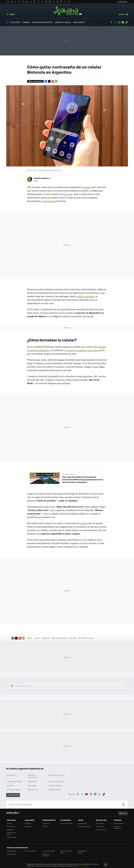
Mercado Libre (33, 790)
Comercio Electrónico (15, 781)
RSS (99, 794)
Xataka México (12, 851)
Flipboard (53, 81)
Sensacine (46, 823)
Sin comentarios (36, 81)
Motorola (68, 194)
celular (87, 187)
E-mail (56, 81)
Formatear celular (87, 638)
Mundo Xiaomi (12, 837)
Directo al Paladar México (66, 852)
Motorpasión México (82, 852)
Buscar (123, 805)
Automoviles (32, 785)
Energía (26, 22)
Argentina (10, 785)
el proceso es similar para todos (81, 350)
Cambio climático (55, 790)
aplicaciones (49, 201)
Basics (38, 638)
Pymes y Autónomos (118, 827)
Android (47, 638)
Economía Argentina (14, 790)
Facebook (111, 22)
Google (83, 523)
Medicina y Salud (63, 22)
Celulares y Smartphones (33, 776)
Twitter (115, 22)
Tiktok (127, 22)
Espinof (45, 826)
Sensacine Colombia (46, 855)
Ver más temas (13, 795)
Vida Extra (28, 826)
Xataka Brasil (11, 854)
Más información (83, 866)
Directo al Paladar (66, 823)
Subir (121, 813)
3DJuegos (28, 823)
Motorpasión (82, 823)
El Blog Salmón (119, 823)
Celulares (15, 22)
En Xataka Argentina (69, 474)
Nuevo (122, 14)
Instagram (119, 22)
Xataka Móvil (11, 826)
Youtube (123, 22)
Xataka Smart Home (11, 833)
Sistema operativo (60, 638)
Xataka (9, 823)
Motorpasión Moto (84, 826)
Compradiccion (101, 829)
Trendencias (100, 823)
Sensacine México (49, 851)
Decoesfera (100, 826)
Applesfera (10, 829)
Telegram (95, 794)
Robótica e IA (11, 775)
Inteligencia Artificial (42, 22)
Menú (12, 14)
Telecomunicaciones (56, 781)
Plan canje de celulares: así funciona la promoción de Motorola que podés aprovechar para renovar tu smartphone (83, 480)
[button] (43, 178)
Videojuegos (79, 22)
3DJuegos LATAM (30, 851)
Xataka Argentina (67, 11)
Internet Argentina (55, 785)
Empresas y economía (57, 775)
